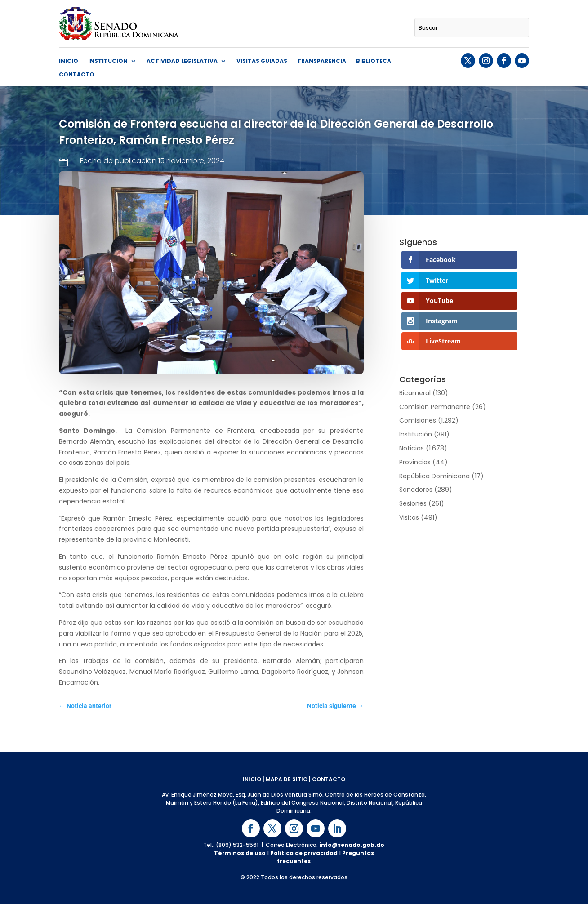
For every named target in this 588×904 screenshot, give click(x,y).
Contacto (77, 75)
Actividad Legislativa (182, 61)
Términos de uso (240, 853)
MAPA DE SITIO (287, 779)
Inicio (69, 61)
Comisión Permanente (435, 407)
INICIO (252, 779)
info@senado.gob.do (352, 845)
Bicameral (415, 393)
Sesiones (413, 503)
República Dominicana (434, 476)
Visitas (409, 517)
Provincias (415, 462)
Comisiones (418, 420)
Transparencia (322, 61)
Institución (108, 61)
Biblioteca (374, 61)
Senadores (416, 490)
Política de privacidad (304, 853)
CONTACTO (329, 779)
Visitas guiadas (262, 61)
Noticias (412, 448)
